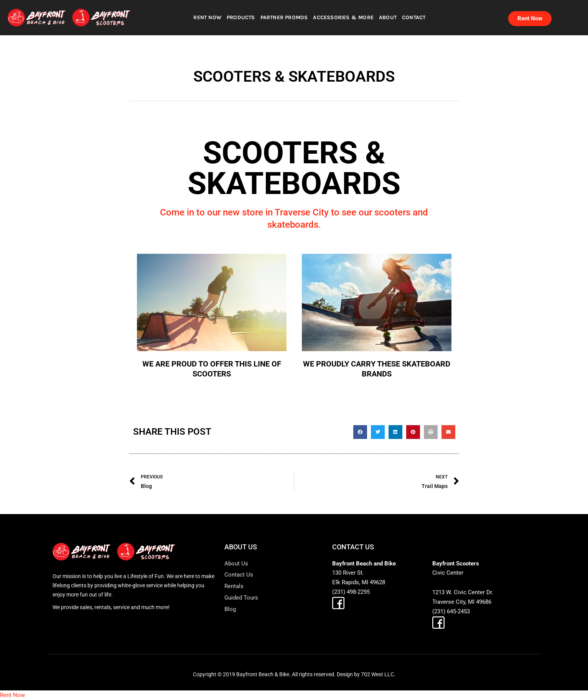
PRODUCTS (241, 17)
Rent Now (12, 695)
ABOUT (388, 17)
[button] (360, 432)
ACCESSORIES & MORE (343, 17)
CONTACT (414, 17)
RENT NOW (207, 17)
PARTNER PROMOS (284, 17)
